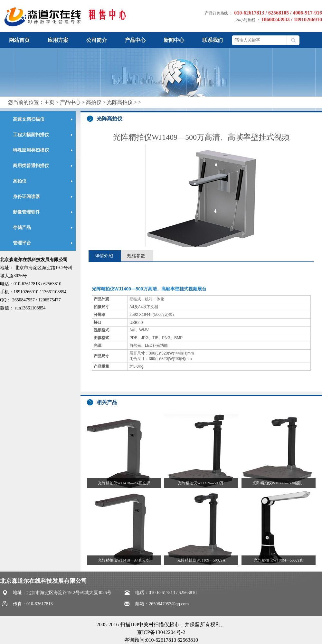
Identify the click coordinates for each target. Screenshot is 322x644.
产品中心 (135, 40)
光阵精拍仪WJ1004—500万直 (279, 560)
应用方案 (58, 40)
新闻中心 (174, 40)
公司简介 (97, 40)
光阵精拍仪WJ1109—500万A (201, 560)
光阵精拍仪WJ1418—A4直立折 (124, 483)
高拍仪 (94, 102)
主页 (49, 102)
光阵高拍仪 (120, 102)
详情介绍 (104, 256)
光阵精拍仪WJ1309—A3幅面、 (279, 483)
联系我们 (213, 40)
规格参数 (136, 256)
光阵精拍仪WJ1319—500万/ (201, 483)
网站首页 (19, 40)
